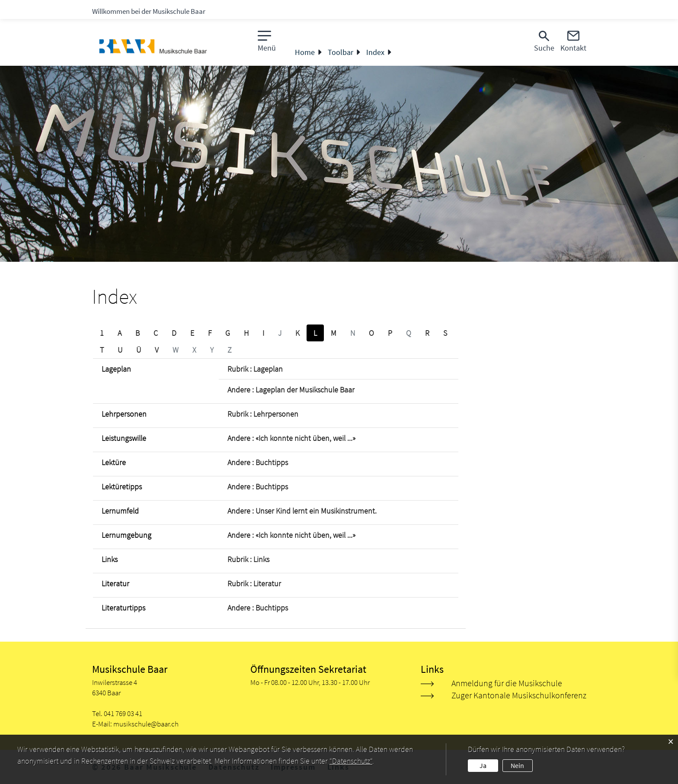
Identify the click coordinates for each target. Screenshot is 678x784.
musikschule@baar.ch (146, 724)
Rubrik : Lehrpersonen (263, 414)
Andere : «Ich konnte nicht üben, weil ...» (291, 438)
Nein (517, 765)
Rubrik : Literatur (254, 583)
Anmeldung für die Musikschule (507, 683)
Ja (483, 765)
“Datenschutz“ (351, 761)
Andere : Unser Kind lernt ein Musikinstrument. (302, 511)
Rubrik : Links (248, 559)
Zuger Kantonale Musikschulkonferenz (519, 695)
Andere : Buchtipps (258, 462)
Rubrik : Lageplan (255, 369)
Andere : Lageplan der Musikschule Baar (291, 390)
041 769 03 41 (123, 713)
